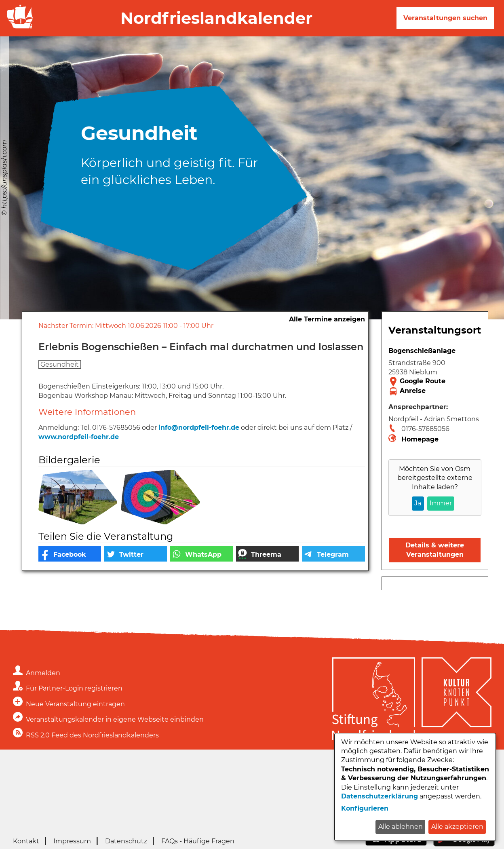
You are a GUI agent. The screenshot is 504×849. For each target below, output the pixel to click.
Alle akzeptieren (457, 827)
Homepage (420, 439)
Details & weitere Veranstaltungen (435, 550)
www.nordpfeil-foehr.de (79, 437)
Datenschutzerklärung (380, 796)
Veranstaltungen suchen (445, 18)
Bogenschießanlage (422, 351)
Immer (441, 503)
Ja (418, 503)
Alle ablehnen (401, 827)
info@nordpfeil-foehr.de (199, 428)
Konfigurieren (365, 808)
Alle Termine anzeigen (327, 319)
